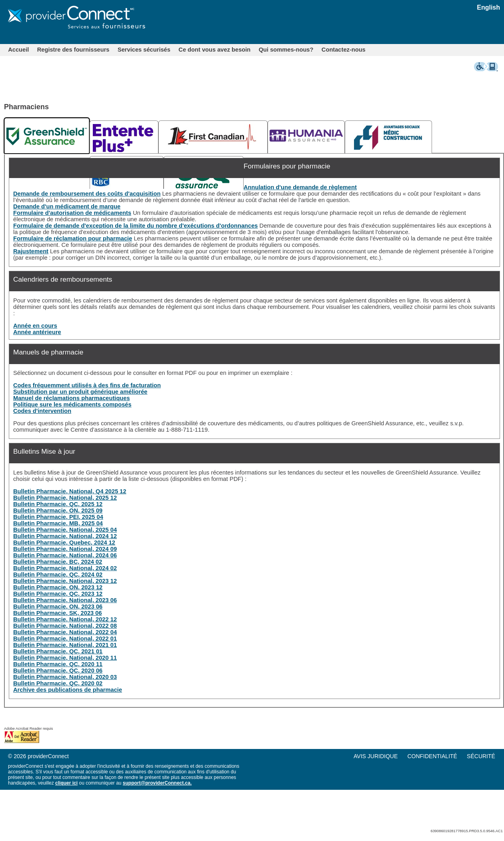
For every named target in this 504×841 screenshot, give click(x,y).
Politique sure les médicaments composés (72, 404)
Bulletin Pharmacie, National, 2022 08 (65, 626)
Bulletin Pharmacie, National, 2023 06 (65, 600)
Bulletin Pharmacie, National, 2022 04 (65, 632)
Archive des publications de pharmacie (68, 690)
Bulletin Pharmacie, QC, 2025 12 (58, 504)
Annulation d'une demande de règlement (300, 187)
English (488, 7)
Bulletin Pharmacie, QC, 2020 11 (58, 664)
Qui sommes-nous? (286, 50)
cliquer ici (66, 783)
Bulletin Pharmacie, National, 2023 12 (65, 581)
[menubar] (187, 50)
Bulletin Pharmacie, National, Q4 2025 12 (70, 491)
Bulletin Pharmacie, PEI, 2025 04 (58, 517)
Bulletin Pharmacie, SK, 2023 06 (58, 613)
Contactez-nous (344, 50)
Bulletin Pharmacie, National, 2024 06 (65, 555)
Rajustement (31, 251)
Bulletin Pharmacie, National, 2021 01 (65, 645)
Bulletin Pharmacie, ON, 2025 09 (58, 511)
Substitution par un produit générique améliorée (80, 392)
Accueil (18, 50)
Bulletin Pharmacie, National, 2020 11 (65, 658)
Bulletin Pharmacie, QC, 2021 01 (58, 651)
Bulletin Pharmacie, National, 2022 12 (65, 619)
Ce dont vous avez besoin (214, 50)
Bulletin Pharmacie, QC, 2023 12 (58, 594)
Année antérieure (37, 332)
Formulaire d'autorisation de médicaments (72, 213)
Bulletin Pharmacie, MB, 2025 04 (58, 523)
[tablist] (254, 135)
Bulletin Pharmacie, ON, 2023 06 (58, 607)
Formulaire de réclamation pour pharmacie (73, 238)
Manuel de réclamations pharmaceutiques (72, 398)
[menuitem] (19, 50)
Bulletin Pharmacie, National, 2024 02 (65, 568)
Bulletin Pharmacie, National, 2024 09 (65, 549)
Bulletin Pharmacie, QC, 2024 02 (58, 575)
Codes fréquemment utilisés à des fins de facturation (87, 385)
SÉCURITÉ (481, 756)
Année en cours (35, 326)
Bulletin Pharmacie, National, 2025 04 (65, 530)
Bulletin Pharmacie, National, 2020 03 (65, 677)
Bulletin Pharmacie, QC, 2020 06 (58, 671)
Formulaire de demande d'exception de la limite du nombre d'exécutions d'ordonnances (135, 226)
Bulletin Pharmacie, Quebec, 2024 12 (64, 543)
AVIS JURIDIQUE (376, 756)
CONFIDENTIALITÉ (432, 756)
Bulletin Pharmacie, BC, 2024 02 (58, 562)
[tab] (47, 136)
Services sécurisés (144, 50)
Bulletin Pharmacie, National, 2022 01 (65, 639)
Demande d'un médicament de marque (67, 206)
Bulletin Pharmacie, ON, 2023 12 (58, 587)
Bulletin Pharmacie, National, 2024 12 (65, 536)
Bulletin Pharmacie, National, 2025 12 (65, 498)
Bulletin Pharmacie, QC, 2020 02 (58, 683)
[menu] (428, 756)
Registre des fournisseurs (73, 50)
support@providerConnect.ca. (157, 783)
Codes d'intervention (42, 411)
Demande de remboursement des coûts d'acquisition (87, 194)
